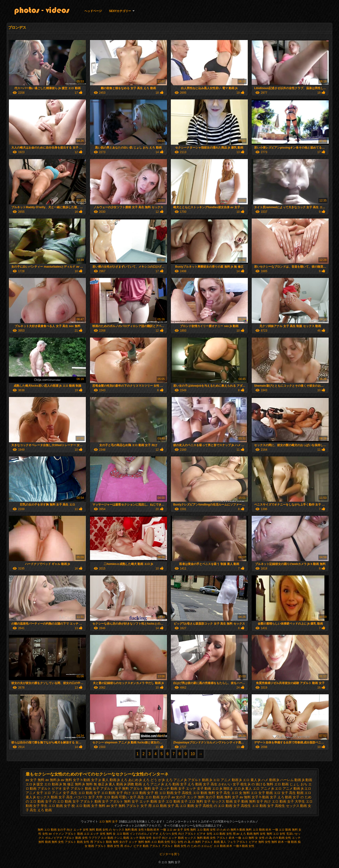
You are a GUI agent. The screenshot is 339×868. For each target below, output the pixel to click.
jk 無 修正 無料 (71, 784)
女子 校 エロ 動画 (77, 806)
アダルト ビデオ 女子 (54, 788)
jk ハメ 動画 (267, 780)
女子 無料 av (101, 806)
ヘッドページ (93, 11)
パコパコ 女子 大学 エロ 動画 (96, 797)
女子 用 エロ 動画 (154, 806)
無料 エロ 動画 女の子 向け (55, 830)
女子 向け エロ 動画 (271, 801)
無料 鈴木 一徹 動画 (284, 842)
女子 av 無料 (241, 797)
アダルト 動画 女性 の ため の (181, 846)
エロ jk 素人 (243, 788)
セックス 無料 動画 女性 (200, 838)
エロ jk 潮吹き (223, 788)
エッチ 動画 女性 (141, 838)
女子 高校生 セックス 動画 (287, 806)
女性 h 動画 (146, 830)
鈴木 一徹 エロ (163, 830)
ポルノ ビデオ (133, 846)
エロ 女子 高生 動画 (289, 793)
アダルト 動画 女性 (75, 838)
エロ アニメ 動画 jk (289, 788)
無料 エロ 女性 (276, 834)
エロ (87, 834)
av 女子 (178, 830)
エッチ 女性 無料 (101, 834)
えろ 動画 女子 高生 (202, 784)
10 (193, 754)
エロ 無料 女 (250, 838)
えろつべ (165, 834)
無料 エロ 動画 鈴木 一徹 (262, 830)
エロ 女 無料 (241, 793)
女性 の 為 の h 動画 (272, 838)
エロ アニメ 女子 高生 (61, 793)
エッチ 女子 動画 (199, 788)
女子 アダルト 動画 (87, 801)
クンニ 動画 (122, 838)
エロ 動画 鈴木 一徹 (226, 846)
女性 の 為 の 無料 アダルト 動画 (199, 842)
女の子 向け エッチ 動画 (168, 838)
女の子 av (168, 797)
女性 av (47, 834)
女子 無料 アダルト (125, 806)
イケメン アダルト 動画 (68, 834)
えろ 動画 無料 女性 (253, 834)
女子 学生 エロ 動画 (48, 806)
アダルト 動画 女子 (85, 788)
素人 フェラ (228, 842)
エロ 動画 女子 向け (116, 793)
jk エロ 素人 (248, 780)
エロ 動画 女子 (89, 793)
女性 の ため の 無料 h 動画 (228, 830)
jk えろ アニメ (173, 780)
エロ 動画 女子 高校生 (176, 793)
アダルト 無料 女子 (144, 788)
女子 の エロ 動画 (58, 801)
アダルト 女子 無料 (115, 788)
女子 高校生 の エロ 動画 (214, 806)
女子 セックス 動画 (218, 801)
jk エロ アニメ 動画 (224, 780)
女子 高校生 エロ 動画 (250, 806)
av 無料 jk (53, 780)
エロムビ (207, 846)
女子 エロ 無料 (192, 801)
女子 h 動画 (260, 797)
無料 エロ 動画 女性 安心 (161, 842)
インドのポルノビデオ (144, 834)
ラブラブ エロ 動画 (101, 838)
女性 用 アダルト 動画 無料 (101, 842)
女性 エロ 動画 (216, 834)
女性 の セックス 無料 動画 (120, 830)
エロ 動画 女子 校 (145, 793)
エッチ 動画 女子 (172, 788)
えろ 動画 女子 (176, 784)
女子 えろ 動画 (281, 797)
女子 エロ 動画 (169, 801)
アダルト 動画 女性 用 (109, 846)
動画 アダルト (152, 846)
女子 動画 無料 (245, 801)
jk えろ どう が (150, 780)
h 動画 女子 (89, 780)
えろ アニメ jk (153, 784)
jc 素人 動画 (107, 780)
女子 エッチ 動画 (144, 801)
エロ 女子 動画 (262, 793)
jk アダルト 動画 (197, 780)
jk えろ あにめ (128, 780)
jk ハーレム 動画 (289, 780)
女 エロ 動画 (121, 834)
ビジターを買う (170, 854)
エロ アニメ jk (263, 788)
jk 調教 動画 (133, 784)
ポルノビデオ (54, 838)
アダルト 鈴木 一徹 (229, 838)
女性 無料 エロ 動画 (197, 830)
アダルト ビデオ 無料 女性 (254, 842)
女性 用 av (233, 834)
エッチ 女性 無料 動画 (88, 830)
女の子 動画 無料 (218, 797)
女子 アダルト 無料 (116, 801)
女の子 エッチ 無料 (190, 797)
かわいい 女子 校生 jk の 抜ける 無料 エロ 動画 (253, 784)
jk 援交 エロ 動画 (46, 784)
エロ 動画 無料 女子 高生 (212, 793)
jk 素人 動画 (114, 784)
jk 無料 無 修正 (94, 784)
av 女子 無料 (35, 780)
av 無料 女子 (70, 780)
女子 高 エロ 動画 (181, 806)
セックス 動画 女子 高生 (55, 797)
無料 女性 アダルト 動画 (67, 842)
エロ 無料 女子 (109, 822)
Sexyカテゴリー (120, 11)
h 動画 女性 (247, 846)
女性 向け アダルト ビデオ (189, 834)
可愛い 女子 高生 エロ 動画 (139, 797)
